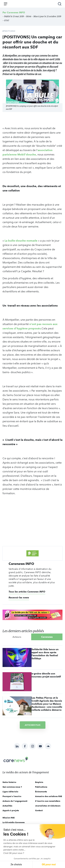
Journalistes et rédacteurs (48, 806)
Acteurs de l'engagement (15, 801)
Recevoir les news (19, 598)
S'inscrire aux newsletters (48, 801)
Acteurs (17, 637)
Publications (41, 787)
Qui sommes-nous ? (12, 787)
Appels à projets (11, 810)
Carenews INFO (16, 12)
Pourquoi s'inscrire (12, 796)
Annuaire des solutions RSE (49, 796)
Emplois (39, 782)
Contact (39, 810)
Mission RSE (9, 818)
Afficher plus (33, 725)
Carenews (47, 637)
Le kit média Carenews (14, 822)
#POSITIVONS (9, 31)
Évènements (41, 792)
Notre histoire (9, 782)
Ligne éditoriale (10, 792)
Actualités (7, 806)
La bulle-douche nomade (21, 241)
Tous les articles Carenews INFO (27, 592)
